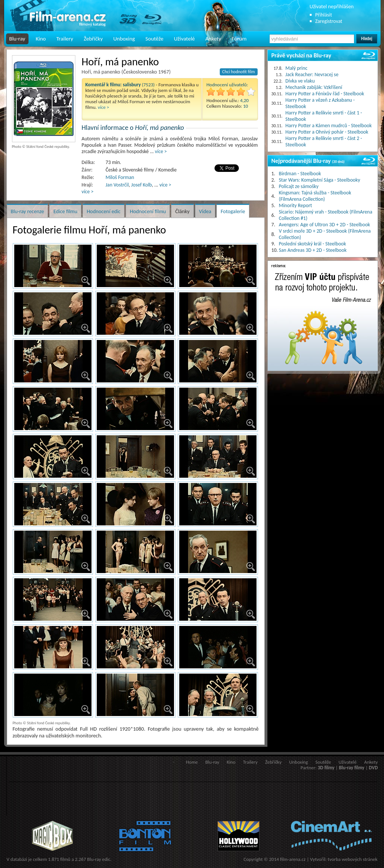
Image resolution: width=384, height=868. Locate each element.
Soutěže (154, 39)
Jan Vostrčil (117, 185)
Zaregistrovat (329, 21)
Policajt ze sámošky (299, 186)
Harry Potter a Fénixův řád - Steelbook (325, 94)
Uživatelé (184, 39)
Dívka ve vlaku (300, 81)
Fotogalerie (233, 211)
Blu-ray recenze (28, 211)
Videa (205, 211)
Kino (41, 39)
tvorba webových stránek (353, 859)
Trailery (65, 39)
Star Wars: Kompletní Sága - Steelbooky (320, 180)
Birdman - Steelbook (300, 174)
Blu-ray (17, 39)
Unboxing (124, 39)
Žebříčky (93, 39)
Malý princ (296, 68)
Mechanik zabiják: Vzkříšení (314, 87)
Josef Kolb (142, 185)
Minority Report (296, 205)
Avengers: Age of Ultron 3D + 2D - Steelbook (325, 225)
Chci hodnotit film (239, 72)
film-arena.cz (293, 859)
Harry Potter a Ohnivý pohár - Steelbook (327, 132)
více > (103, 107)
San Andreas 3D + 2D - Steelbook (313, 250)
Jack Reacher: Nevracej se (312, 74)
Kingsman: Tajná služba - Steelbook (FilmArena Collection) (315, 196)
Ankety (213, 39)
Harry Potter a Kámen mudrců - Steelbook (328, 126)
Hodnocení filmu (148, 211)
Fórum (239, 39)
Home (192, 762)
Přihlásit (324, 15)
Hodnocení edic (103, 211)
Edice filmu (65, 211)
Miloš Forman (120, 177)
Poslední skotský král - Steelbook (313, 244)
